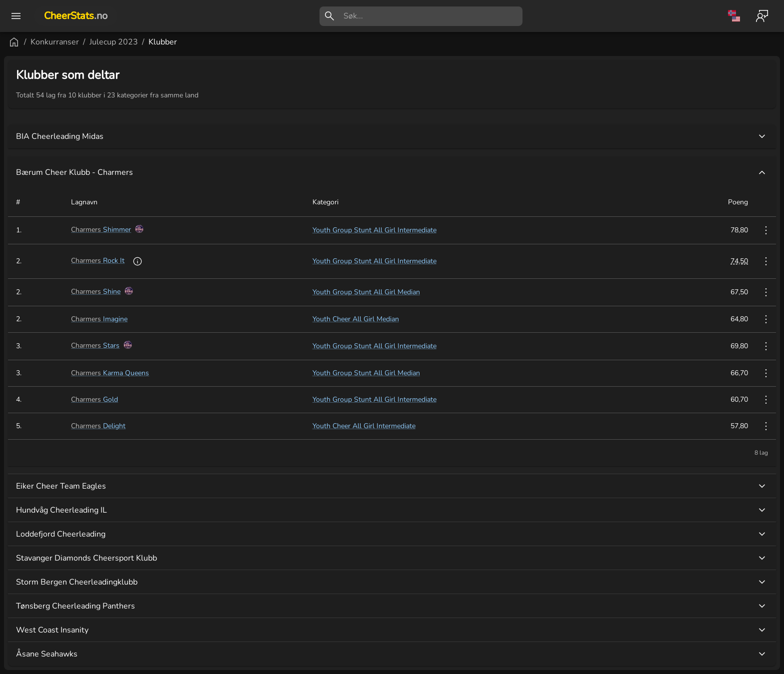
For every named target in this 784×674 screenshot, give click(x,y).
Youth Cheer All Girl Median (428, 319)
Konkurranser (175, 42)
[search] (433, 16)
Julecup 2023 (234, 42)
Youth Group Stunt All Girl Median (439, 292)
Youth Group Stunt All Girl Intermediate (447, 230)
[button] (60, 598)
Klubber (283, 42)
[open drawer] (16, 16)
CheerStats (76, 16)
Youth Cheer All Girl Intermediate (436, 426)
